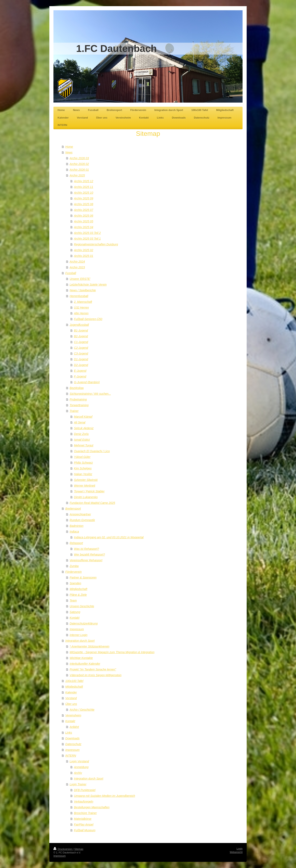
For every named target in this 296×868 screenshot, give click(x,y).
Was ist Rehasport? (87, 549)
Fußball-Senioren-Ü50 (88, 319)
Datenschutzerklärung (84, 623)
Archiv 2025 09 (84, 198)
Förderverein (73, 572)
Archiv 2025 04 (84, 227)
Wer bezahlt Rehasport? (90, 555)
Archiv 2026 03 (79, 158)
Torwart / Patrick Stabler (89, 491)
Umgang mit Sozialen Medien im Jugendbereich (105, 796)
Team (73, 600)
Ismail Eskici (82, 440)
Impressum (77, 629)
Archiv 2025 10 (84, 193)
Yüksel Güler (82, 457)
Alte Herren (81, 313)
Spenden (75, 583)
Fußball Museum (85, 830)
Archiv (78, 773)
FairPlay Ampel (84, 825)
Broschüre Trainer (85, 813)
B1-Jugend (81, 331)
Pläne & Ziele (78, 595)
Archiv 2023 (77, 267)
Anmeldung (81, 767)
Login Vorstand (79, 761)
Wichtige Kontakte (81, 658)
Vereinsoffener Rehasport (86, 560)
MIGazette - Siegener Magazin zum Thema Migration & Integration (112, 652)
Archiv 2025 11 (84, 187)
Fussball (71, 273)
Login (240, 849)
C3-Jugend (81, 353)
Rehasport (76, 543)
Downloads (72, 738)
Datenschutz (73, 744)
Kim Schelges (83, 468)
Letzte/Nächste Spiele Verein (88, 285)
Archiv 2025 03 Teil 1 (87, 239)
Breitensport (73, 509)
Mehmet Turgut (84, 445)
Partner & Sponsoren (83, 578)
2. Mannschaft (83, 302)
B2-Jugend (81, 336)
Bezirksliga (77, 388)
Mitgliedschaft (79, 589)
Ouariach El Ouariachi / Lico (92, 451)
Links (69, 733)
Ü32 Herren (81, 308)
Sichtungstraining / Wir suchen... (90, 394)
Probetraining (78, 399)
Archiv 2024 (77, 262)
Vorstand (71, 698)
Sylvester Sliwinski (86, 480)
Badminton (77, 526)
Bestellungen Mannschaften (92, 807)
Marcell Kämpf (83, 417)
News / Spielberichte (83, 290)
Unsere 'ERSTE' (80, 279)
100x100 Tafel (74, 681)
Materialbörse (83, 819)
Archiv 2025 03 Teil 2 (87, 233)
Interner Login (79, 635)
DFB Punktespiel (85, 790)
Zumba (74, 566)
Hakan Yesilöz (83, 474)
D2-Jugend (81, 365)
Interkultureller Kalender (85, 664)
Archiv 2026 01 (79, 170)
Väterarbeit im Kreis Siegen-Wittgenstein (96, 675)
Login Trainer (78, 784)
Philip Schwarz (83, 463)
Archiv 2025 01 (84, 256)
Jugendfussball (79, 325)
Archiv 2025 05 (84, 221)
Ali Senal (80, 422)
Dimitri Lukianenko (86, 497)
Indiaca (74, 532)
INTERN (71, 756)
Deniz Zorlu (81, 434)
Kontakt (75, 618)
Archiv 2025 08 (84, 204)
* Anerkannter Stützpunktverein (90, 646)
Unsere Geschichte (82, 606)
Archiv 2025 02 (84, 250)
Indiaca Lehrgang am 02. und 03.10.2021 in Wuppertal (109, 537)
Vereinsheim (73, 715)
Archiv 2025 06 (84, 216)
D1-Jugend (81, 359)
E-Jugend (80, 371)
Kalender (71, 692)
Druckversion (63, 849)
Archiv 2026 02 (79, 164)
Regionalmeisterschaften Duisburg (96, 244)
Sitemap (79, 849)
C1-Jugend (81, 342)
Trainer (74, 411)
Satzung (75, 612)
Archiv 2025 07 (84, 210)
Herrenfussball (79, 296)
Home (69, 147)
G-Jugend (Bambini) (87, 382)
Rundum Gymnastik (82, 520)
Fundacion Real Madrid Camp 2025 (92, 503)
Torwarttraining (79, 405)
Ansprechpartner (80, 514)
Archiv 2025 (77, 175)
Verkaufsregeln (84, 802)
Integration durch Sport (80, 641)
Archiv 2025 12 (84, 181)
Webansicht (236, 852)
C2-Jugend (81, 348)
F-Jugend (80, 376)
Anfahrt (74, 727)
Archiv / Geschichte (82, 710)
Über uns (71, 704)
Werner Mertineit (85, 486)
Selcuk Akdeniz (84, 428)
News (69, 152)
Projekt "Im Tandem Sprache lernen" (93, 669)
